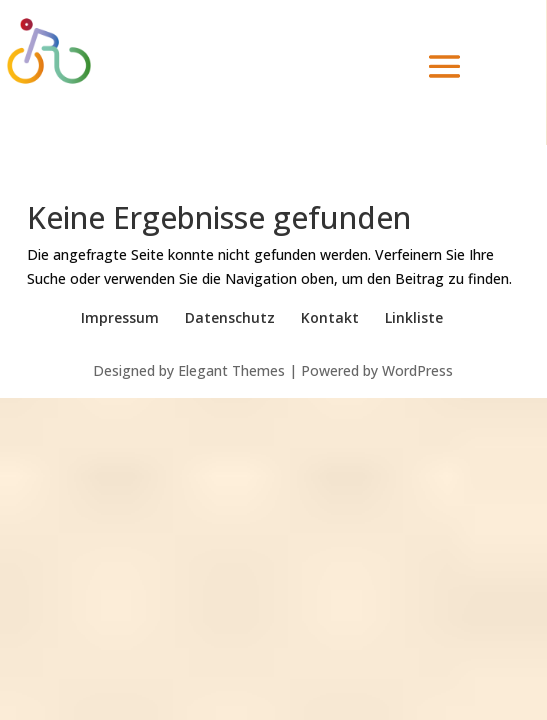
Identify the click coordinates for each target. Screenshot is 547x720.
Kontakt (330, 317)
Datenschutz (230, 317)
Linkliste (414, 317)
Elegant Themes (231, 370)
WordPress (417, 370)
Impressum (120, 317)
